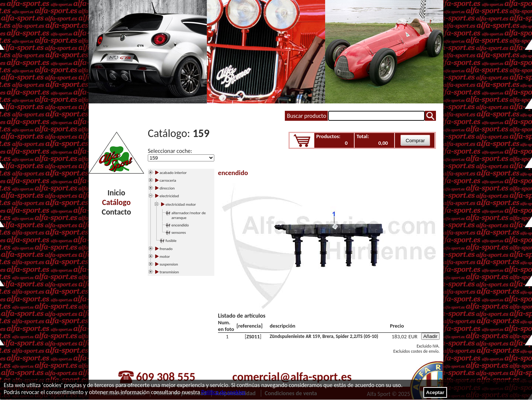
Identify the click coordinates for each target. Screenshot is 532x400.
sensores (179, 233)
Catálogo (116, 202)
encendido (180, 225)
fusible (171, 241)
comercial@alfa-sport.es (292, 377)
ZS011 (253, 336)
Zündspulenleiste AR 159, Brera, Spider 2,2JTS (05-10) (324, 336)
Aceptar (435, 392)
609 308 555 (166, 377)
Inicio (116, 193)
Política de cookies (223, 392)
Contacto (116, 212)
